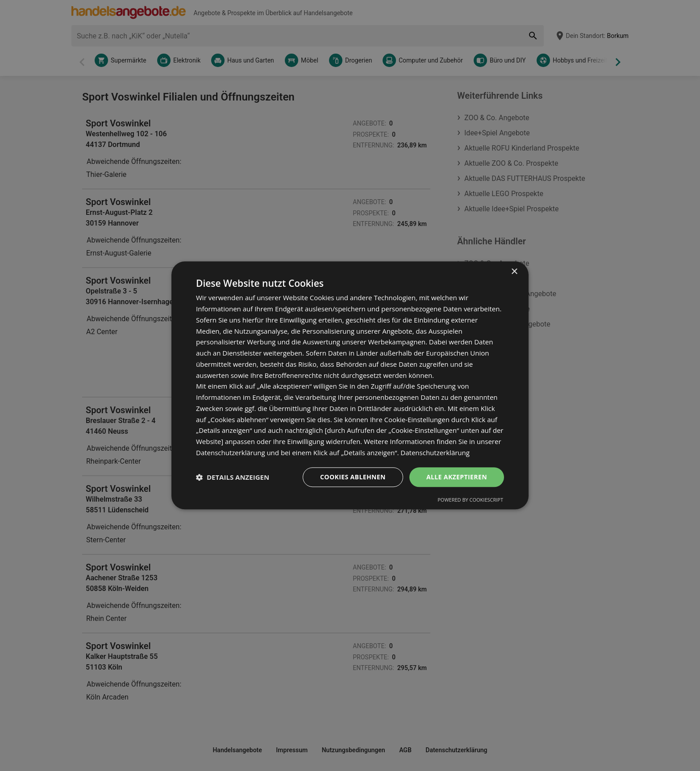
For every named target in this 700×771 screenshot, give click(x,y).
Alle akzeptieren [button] (457, 477)
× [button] (514, 272)
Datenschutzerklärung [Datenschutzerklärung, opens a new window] (435, 453)
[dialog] (350, 385)
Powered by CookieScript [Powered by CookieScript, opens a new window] (470, 500)
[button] (233, 477)
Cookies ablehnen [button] (353, 477)
